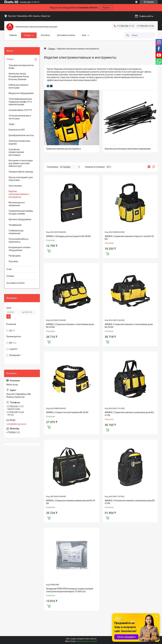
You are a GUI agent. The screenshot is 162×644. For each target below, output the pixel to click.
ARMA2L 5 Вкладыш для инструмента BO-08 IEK (68, 236)
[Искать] (128, 35)
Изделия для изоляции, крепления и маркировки (128, 149)
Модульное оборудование (21, 93)
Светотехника (15, 186)
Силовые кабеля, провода (21, 172)
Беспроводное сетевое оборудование (20, 249)
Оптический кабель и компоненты (19, 240)
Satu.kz (94, 639)
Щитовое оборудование (20, 219)
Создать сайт (25, 2)
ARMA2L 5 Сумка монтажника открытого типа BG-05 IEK (129, 238)
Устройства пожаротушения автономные (16, 152)
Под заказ (13, 261)
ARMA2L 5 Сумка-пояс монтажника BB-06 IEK (67, 412)
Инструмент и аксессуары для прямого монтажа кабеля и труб (21, 163)
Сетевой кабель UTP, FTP (20, 110)
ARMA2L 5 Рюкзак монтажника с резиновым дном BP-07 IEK (130, 502)
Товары (27, 35)
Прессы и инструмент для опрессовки (21, 179)
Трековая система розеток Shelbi (21, 67)
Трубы (12, 124)
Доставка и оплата (66, 35)
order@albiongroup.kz (16, 424)
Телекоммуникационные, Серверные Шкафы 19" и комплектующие (21, 102)
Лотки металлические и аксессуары (20, 117)
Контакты (45, 35)
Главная (13, 35)
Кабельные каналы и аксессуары (18, 86)
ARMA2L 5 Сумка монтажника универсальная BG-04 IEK (71, 502)
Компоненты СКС (17, 130)
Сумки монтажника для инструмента (63, 149)
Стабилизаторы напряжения (16, 232)
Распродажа (15, 256)
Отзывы (10, 276)
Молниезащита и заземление (17, 204)
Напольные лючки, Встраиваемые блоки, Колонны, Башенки (19, 76)
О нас (9, 269)
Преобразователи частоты (21, 135)
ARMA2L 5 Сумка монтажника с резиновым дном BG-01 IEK (130, 414)
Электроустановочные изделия (19, 142)
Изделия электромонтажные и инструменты (19, 194)
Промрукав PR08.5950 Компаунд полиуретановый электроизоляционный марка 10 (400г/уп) (70, 590)
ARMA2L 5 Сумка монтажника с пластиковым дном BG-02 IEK (129, 326)
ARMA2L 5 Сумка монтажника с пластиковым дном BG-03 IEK (70, 326)
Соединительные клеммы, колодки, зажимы (21, 212)
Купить (106, 8)
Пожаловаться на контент (87, 641)
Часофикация (15, 225)
